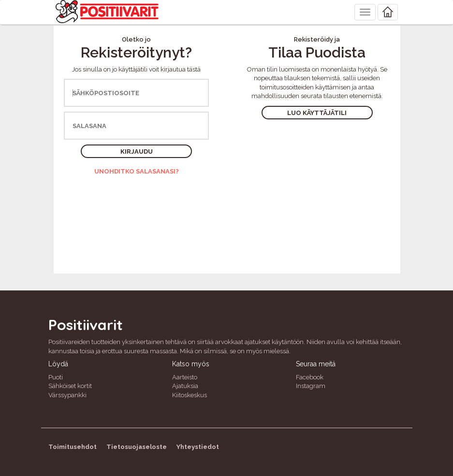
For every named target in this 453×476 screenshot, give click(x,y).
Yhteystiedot (198, 447)
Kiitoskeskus (190, 395)
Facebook (310, 377)
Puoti (56, 377)
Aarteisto (185, 377)
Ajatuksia (185, 386)
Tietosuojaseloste (137, 447)
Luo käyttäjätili (317, 113)
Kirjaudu (137, 151)
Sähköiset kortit (70, 386)
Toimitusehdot (73, 447)
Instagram (311, 386)
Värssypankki (67, 395)
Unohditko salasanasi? (137, 171)
